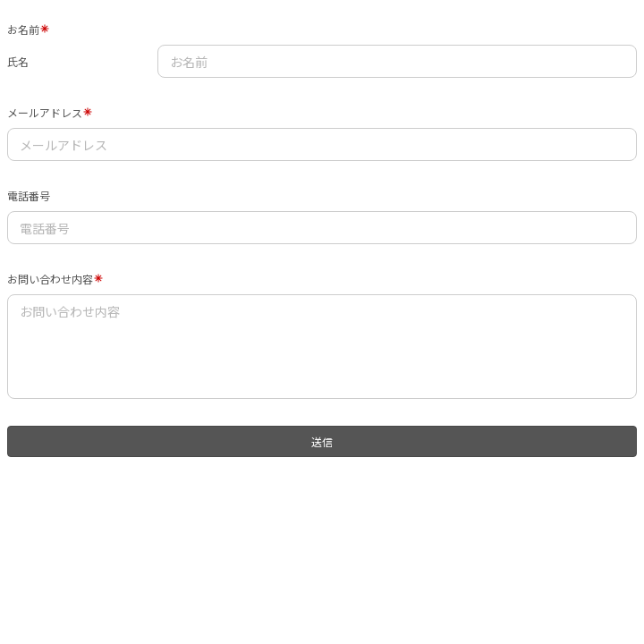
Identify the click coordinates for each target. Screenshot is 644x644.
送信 (322, 441)
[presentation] (122, 498)
